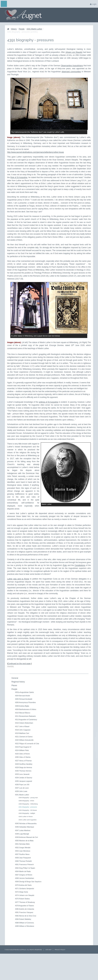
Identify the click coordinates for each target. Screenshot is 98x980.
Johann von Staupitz (74, 52)
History (14, 29)
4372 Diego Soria (21, 916)
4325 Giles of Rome (22, 778)
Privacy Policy (60, 974)
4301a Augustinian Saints (24, 716)
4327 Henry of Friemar (23, 785)
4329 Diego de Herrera (24, 792)
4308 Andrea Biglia (22, 730)
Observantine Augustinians (72, 66)
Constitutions (80, 590)
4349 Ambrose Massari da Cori (26, 862)
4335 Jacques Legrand (24, 805)
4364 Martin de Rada (23, 896)
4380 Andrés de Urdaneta (25, 933)
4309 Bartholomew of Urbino (26, 734)
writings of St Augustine (49, 402)
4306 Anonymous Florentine (25, 727)
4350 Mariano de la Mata (24, 865)
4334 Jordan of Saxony (24, 802)
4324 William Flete (22, 775)
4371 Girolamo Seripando (25, 913)
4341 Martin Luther (34, 29)
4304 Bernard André (23, 720)
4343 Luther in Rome (26, 841)
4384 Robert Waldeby (23, 943)
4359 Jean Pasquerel (23, 882)
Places (14, 710)
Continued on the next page (19, 688)
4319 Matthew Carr (22, 758)
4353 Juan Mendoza (23, 875)
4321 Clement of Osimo (24, 761)
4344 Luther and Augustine (28, 844)
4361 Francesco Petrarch (24, 889)
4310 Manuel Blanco (23, 737)
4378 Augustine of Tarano (24, 930)
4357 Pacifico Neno (22, 879)
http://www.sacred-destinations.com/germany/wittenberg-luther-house (36, 152)
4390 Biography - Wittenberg (28, 828)
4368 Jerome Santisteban (25, 903)
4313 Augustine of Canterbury (26, 744)
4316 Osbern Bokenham (24, 747)
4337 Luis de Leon (22, 812)
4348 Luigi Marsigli (22, 858)
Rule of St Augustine (19, 177)
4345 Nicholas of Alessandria (26, 848)
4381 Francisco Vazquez (24, 937)
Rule (65, 590)
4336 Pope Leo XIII (22, 809)
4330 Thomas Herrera (23, 795)
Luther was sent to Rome (18, 603)
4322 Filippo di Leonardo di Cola (27, 768)
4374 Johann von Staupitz (25, 920)
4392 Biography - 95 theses (28, 835)
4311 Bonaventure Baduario (25, 740)
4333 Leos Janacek (22, 799)
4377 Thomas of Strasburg (25, 926)
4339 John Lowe (21, 816)
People (22, 29)
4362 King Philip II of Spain (25, 892)
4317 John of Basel (22, 751)
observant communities (71, 72)
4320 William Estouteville (24, 764)
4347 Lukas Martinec (23, 855)
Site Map (48, 974)
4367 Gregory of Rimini (24, 899)
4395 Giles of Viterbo (23, 781)
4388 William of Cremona (24, 947)
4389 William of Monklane (25, 950)
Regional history (18, 706)
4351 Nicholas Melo (22, 868)
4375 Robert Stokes (22, 923)
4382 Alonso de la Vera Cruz (26, 940)
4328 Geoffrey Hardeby (24, 788)
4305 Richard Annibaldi (24, 723)
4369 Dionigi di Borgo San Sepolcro (28, 906)
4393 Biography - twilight (27, 838)
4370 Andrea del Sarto (23, 909)
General (15, 702)
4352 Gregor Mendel (23, 872)
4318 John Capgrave (23, 754)
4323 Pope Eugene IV (23, 771)
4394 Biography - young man (28, 822)
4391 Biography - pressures (28, 831)
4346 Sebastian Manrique (25, 851)
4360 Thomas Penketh (23, 885)
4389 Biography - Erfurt (26, 825)
